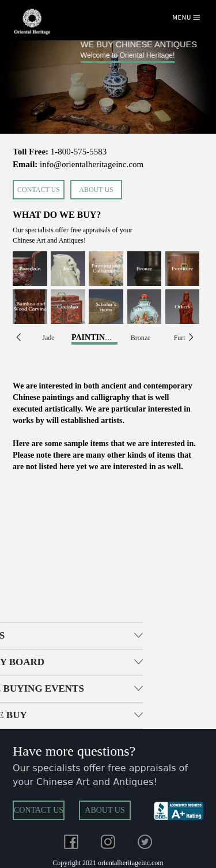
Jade (48, 338)
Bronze (141, 338)
